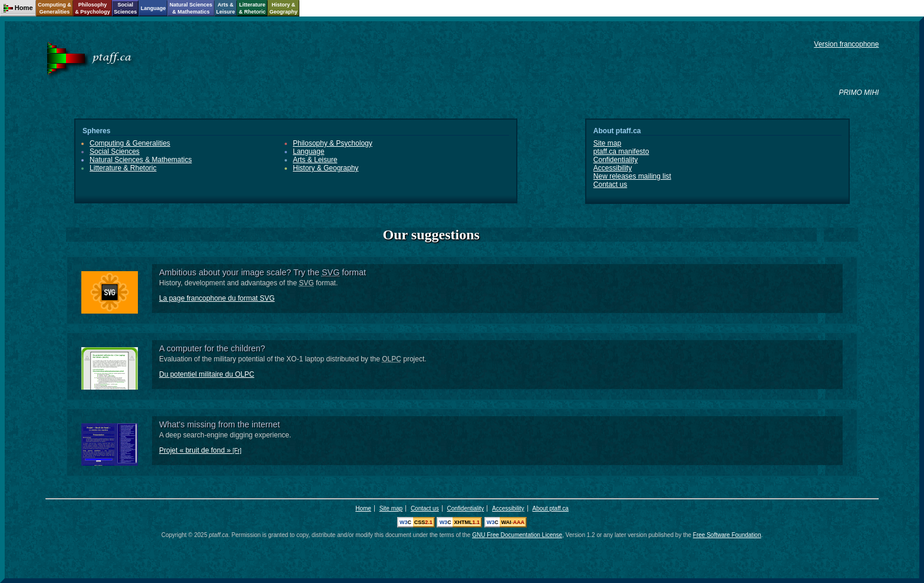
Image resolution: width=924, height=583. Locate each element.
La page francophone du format (217, 298)
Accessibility (613, 168)
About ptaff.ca (550, 508)
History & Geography (326, 168)
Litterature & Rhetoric (123, 168)
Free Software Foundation (727, 535)
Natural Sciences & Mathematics (141, 160)
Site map (607, 143)
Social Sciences (115, 151)
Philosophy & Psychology (333, 143)
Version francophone (846, 44)
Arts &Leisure (226, 8)
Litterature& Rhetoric (252, 8)
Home (363, 508)
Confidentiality (616, 160)
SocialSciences (125, 8)
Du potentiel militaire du (207, 374)
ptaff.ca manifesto (621, 151)
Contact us (610, 185)
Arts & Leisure (315, 160)
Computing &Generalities (55, 8)
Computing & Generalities (130, 143)
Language (308, 151)
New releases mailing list (632, 176)
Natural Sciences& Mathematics (191, 8)
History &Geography (283, 8)
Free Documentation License (517, 535)
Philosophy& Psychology (93, 8)
